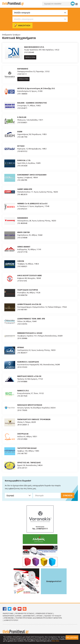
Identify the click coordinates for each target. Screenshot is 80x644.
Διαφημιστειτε (29, 616)
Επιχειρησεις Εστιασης (44, 613)
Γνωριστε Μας (8, 613)
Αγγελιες (40, 616)
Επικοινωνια (9, 618)
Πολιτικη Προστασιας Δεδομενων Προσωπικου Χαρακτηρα (39, 618)
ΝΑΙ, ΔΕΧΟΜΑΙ (72, 637)
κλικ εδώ (55, 641)
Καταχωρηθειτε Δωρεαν (12, 616)
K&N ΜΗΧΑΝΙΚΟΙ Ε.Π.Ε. (34, 47)
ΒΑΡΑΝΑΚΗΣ (23, 69)
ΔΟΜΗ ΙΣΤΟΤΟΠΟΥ (11, 620)
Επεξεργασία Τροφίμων (11, 35)
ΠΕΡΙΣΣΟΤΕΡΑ (30, 57)
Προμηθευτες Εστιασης (25, 613)
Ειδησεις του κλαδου (53, 616)
